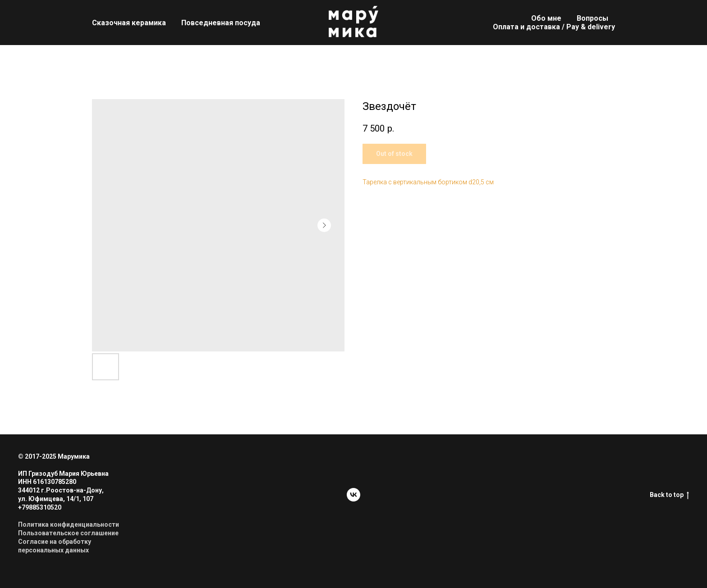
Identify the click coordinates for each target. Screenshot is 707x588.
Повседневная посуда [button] (221, 23)
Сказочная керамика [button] (129, 23)
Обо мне (546, 18)
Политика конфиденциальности (69, 524)
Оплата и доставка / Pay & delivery (554, 27)
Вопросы (592, 18)
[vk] (353, 495)
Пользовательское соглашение (68, 533)
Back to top (669, 495)
